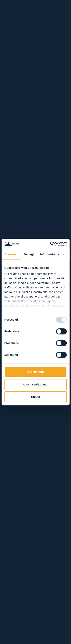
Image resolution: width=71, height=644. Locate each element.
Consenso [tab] (11, 254)
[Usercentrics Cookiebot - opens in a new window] (51, 244)
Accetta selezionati (35, 384)
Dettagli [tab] (29, 254)
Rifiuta (35, 397)
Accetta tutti (35, 372)
